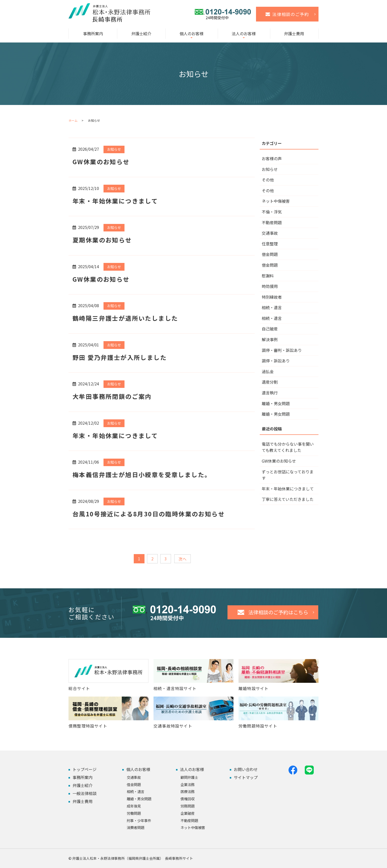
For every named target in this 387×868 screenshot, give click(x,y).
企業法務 (187, 784)
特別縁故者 (272, 297)
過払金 (268, 371)
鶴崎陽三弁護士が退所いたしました (125, 318)
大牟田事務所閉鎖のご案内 (112, 396)
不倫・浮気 (272, 212)
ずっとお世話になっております (288, 475)
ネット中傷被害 (276, 201)
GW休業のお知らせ (101, 162)
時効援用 (270, 286)
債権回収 (187, 799)
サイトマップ (246, 777)
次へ (182, 559)
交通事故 (270, 233)
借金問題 (270, 254)
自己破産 (270, 329)
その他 (268, 180)
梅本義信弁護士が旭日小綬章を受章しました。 (142, 474)
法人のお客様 (244, 33)
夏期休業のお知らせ (102, 240)
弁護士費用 (294, 33)
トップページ (84, 769)
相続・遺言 (272, 307)
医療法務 (187, 791)
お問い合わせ (246, 769)
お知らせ (114, 149)
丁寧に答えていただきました (288, 499)
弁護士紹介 (141, 33)
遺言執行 (270, 393)
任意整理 (270, 244)
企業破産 (187, 813)
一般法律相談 (84, 793)
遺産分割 (270, 382)
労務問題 (187, 806)
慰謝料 (268, 276)
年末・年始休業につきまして (115, 201)
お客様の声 (272, 158)
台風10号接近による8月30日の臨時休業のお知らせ (149, 514)
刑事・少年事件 (139, 820)
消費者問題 (135, 827)
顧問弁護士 (189, 777)
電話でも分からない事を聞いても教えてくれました (288, 447)
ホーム (73, 120)
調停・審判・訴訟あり (282, 350)
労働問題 (134, 813)
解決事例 (270, 339)
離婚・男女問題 (276, 403)
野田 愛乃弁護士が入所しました (120, 357)
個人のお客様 (191, 33)
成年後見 (134, 806)
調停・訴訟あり (276, 361)
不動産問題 (272, 222)
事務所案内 (93, 33)
